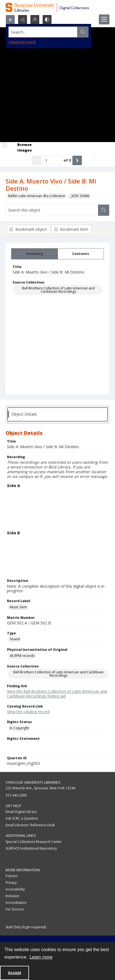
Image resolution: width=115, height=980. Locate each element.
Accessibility (15, 889)
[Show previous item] (36, 160)
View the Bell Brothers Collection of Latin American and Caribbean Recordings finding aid (57, 694)
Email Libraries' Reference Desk (30, 825)
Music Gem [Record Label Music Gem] (18, 607)
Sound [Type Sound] (15, 639)
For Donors (15, 909)
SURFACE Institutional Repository (31, 848)
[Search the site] (47, 32)
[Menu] (104, 19)
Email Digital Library (21, 812)
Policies (12, 876)
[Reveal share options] (23, 19)
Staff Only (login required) (26, 927)
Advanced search (22, 42)
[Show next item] (77, 160)
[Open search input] (10, 19)
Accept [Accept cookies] (14, 973)
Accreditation (16, 903)
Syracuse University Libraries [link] (33, 782)
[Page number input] (52, 160)
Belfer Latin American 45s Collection (37, 196)
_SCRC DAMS (80, 196)
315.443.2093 (16, 795)
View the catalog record (28, 712)
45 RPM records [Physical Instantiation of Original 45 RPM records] (22, 656)
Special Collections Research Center (34, 842)
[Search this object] (52, 210)
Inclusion (13, 896)
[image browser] (21, 147)
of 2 (67, 160)
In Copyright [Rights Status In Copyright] (19, 728)
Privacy (11, 883)
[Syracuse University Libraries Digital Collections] (58, 7)
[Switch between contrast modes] (47, 19)
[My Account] (35, 19)
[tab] (35, 254)
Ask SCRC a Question (22, 818)
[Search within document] (104, 210)
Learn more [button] (41, 957)
